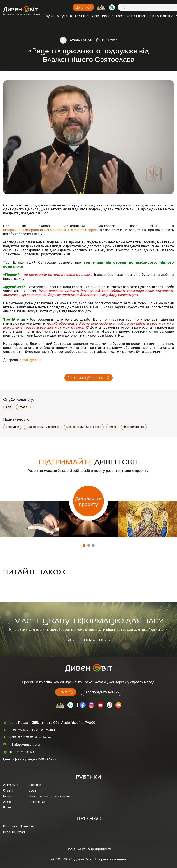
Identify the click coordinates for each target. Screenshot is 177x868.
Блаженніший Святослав (84, 427)
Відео (7, 808)
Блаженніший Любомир (43, 427)
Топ (8, 407)
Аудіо (7, 802)
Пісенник (35, 785)
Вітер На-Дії (37, 802)
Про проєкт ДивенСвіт (19, 827)
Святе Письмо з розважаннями (50, 796)
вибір (112, 427)
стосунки (12, 427)
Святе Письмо (137, 16)
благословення (134, 427)
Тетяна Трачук (80, 40)
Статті (81, 16)
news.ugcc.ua (30, 360)
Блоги (95, 16)
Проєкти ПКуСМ (14, 832)
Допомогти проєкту (88, 501)
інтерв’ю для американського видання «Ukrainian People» (50, 230)
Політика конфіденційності (89, 849)
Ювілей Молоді (161, 16)
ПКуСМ (49, 16)
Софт (120, 16)
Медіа (108, 16)
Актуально (64, 16)
